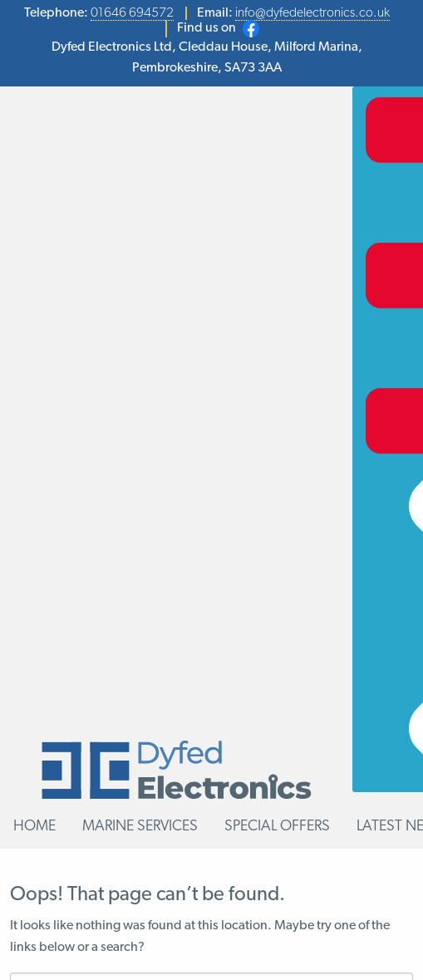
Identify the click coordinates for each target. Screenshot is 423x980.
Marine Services (140, 827)
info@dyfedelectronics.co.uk (312, 13)
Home (34, 827)
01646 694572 (132, 13)
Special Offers (277, 827)
